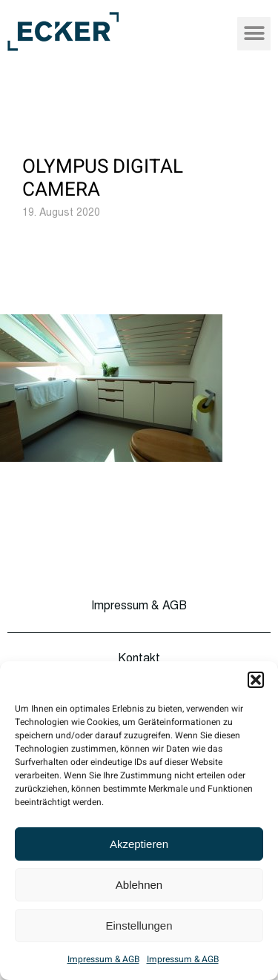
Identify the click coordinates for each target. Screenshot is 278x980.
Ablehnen (139, 885)
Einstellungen (139, 926)
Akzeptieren (139, 844)
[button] (256, 680)
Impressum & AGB (103, 959)
